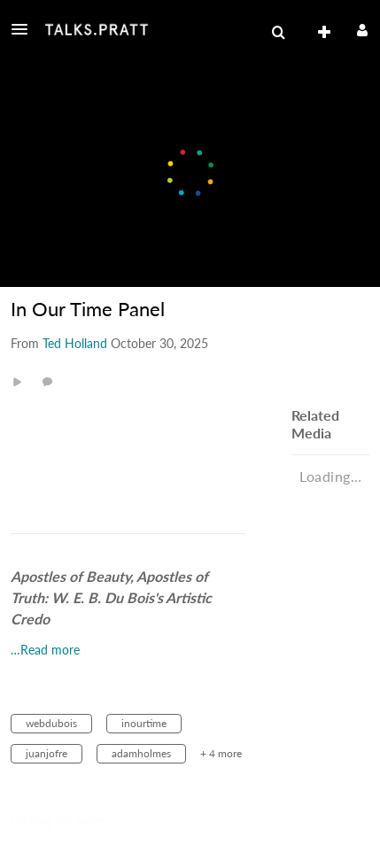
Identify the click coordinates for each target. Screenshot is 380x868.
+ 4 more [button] (221, 753)
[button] (25, 29)
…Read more (45, 650)
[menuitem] (278, 33)
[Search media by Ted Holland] (75, 343)
